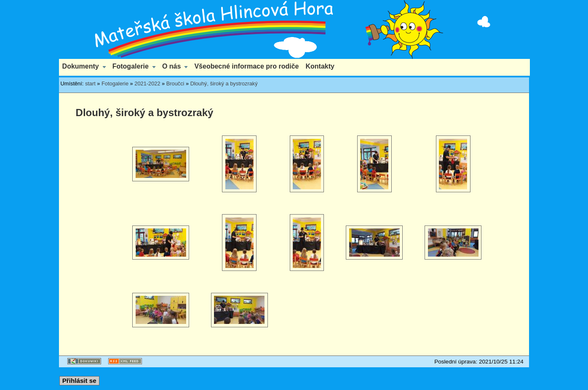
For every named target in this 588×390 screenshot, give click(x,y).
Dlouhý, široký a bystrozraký (224, 84)
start (90, 84)
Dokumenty (81, 66)
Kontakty (320, 66)
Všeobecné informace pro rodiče (246, 66)
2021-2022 (147, 84)
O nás (171, 66)
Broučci (175, 84)
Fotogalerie (131, 66)
